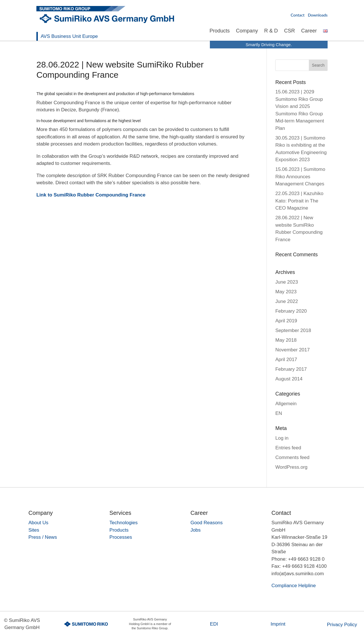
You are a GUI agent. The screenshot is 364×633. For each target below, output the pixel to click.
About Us (38, 523)
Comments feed (292, 457)
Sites (34, 530)
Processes (121, 537)
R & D (271, 31)
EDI (214, 624)
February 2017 (291, 369)
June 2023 (287, 282)
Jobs (196, 530)
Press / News (43, 537)
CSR (289, 31)
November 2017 (292, 350)
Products (220, 31)
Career (309, 31)
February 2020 (291, 311)
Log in (282, 438)
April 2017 (286, 359)
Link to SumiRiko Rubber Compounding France (91, 195)
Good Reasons (207, 523)
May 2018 (286, 340)
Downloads (318, 15)
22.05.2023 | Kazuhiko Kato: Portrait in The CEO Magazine (299, 201)
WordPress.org (291, 467)
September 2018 (293, 330)
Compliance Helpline (293, 586)
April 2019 (286, 321)
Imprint (278, 624)
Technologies (124, 523)
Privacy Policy (342, 625)
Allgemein (286, 404)
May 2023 (286, 292)
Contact (298, 15)
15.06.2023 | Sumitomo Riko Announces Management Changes (300, 177)
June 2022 (287, 301)
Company (247, 31)
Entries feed (288, 448)
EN (279, 413)
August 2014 (289, 379)
